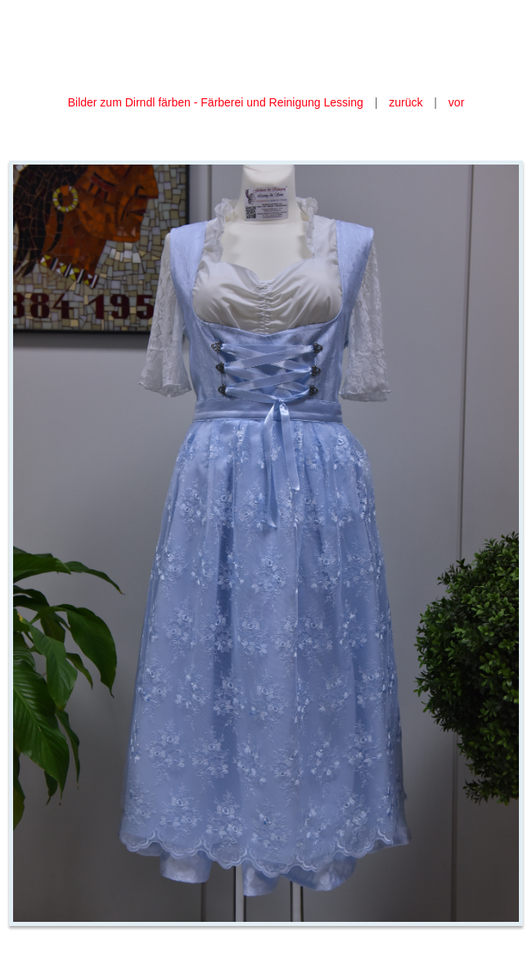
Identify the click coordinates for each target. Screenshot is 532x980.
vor (456, 102)
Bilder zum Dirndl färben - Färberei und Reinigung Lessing (217, 102)
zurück (406, 102)
